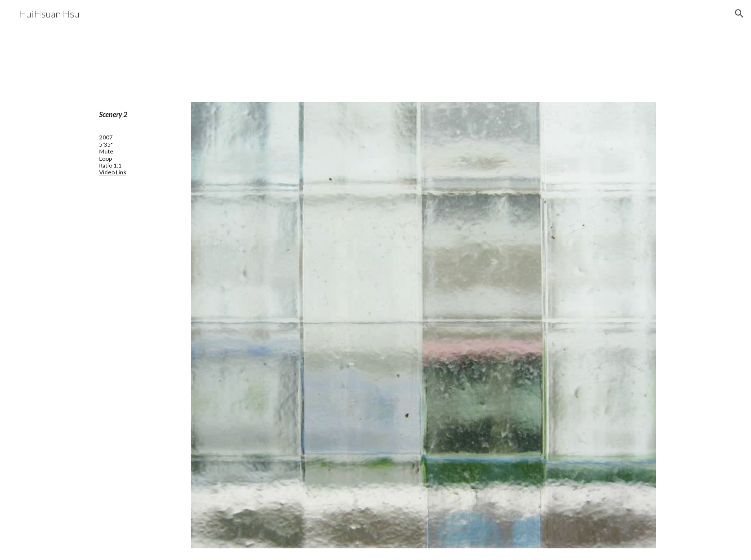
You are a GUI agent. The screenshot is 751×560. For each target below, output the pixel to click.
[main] (136, 115)
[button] (739, 14)
